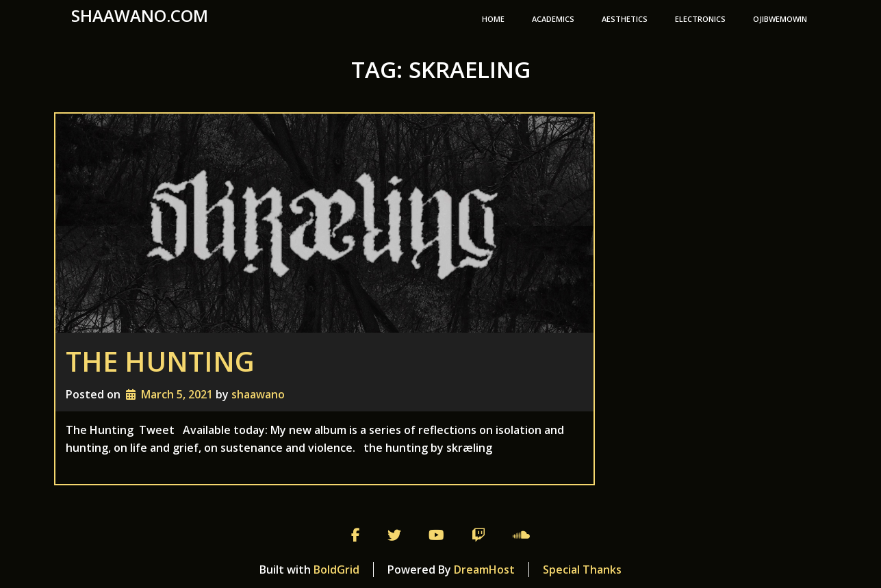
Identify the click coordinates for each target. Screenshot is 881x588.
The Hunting (160, 361)
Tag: (441, 69)
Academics (553, 19)
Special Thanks (582, 570)
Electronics (700, 19)
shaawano (258, 394)
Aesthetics (625, 19)
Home (493, 19)
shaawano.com (140, 16)
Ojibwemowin (780, 19)
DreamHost (484, 570)
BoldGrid (336, 570)
